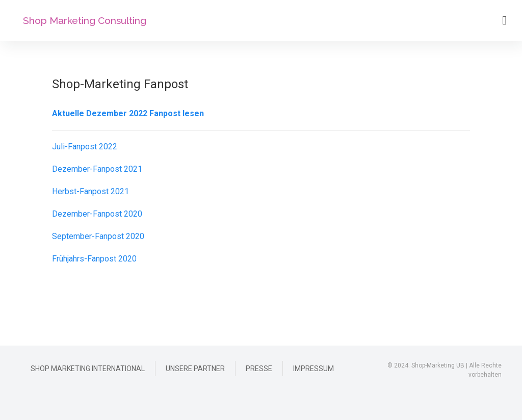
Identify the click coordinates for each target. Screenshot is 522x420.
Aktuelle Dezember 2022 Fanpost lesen (128, 113)
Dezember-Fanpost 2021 (97, 169)
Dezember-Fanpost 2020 (97, 214)
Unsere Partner (195, 369)
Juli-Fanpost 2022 (85, 147)
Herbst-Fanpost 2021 (90, 191)
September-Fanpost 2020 (98, 236)
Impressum (314, 369)
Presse (259, 369)
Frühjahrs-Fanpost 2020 (94, 259)
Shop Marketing (85, 21)
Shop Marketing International (88, 369)
